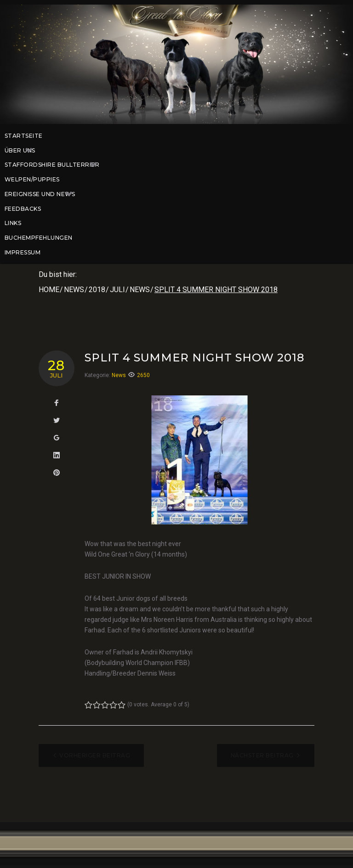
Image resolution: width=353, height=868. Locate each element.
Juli (117, 290)
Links (13, 223)
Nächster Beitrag (262, 755)
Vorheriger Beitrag (95, 755)
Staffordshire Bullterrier (55, 165)
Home (49, 290)
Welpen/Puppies (32, 179)
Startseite (24, 136)
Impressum (23, 252)
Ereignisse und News (43, 194)
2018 (97, 290)
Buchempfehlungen (39, 238)
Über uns (23, 151)
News (74, 290)
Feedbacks (23, 209)
